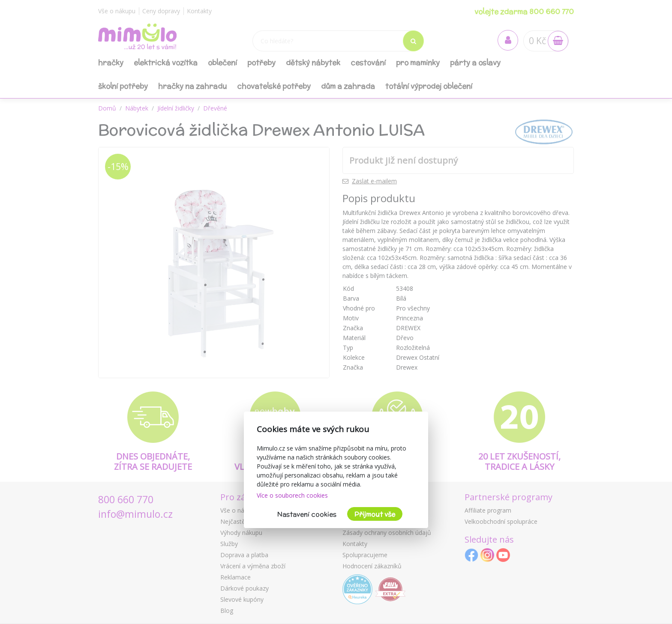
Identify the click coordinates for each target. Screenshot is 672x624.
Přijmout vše (375, 514)
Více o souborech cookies (292, 495)
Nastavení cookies (307, 514)
